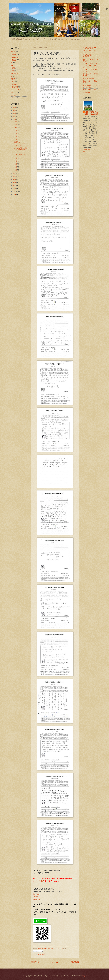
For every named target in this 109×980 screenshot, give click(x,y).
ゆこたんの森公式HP (90, 48)
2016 (15, 188)
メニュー (14, 98)
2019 (15, 180)
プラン (13, 82)
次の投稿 (35, 962)
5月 (16, 158)
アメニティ (14, 95)
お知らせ (14, 60)
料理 (12, 71)
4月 (16, 161)
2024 (15, 113)
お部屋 (13, 68)
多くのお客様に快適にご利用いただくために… (20, 150)
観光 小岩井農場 (89, 78)
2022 (15, 119)
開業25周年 (14, 92)
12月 (16, 122)
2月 (16, 167)
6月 (16, 139)
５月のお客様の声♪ (20, 154)
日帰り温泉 (14, 84)
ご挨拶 (13, 79)
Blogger (84, 976)
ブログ (13, 52)
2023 (15, 116)
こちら (42, 881)
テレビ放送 (14, 65)
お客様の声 (42, 954)
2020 (15, 177)
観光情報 (14, 55)
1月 (16, 170)
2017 (15, 185)
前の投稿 (75, 962)
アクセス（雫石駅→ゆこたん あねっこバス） (90, 65)
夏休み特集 (14, 73)
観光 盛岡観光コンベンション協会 (90, 86)
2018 (15, 182)
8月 (16, 134)
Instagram (37, 899)
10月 (16, 128)
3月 (16, 164)
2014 (15, 194)
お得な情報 (14, 87)
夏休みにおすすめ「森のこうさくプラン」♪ (20, 144)
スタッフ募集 (15, 90)
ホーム (55, 962)
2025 (15, 110)
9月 (16, 131)
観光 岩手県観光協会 (90, 90)
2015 (15, 191)
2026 (15, 108)
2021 (15, 174)
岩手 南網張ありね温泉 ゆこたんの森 (92, 113)
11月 (16, 125)
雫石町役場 (87, 92)
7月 (16, 137)
